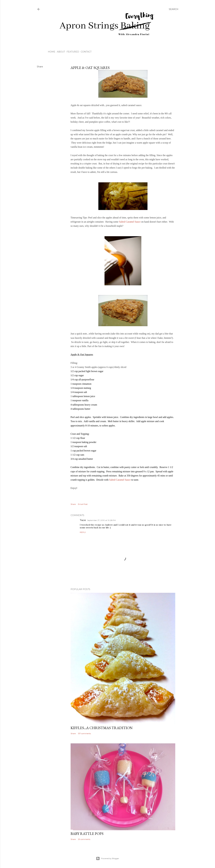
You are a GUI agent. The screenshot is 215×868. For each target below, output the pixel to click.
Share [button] (40, 67)
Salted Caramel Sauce (130, 222)
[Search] (174, 9)
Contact (86, 52)
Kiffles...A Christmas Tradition (102, 728)
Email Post (83, 504)
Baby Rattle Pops (87, 834)
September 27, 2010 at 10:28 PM (101, 520)
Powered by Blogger (108, 858)
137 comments (84, 733)
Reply (83, 532)
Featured (73, 52)
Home (52, 52)
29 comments (84, 839)
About (61, 52)
